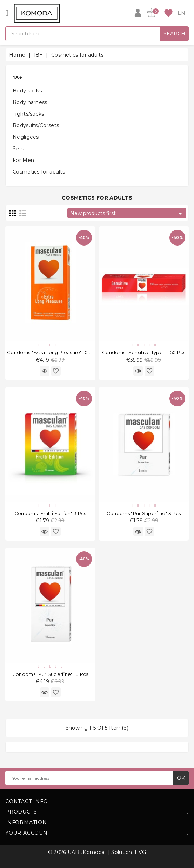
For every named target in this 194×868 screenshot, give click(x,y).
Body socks (27, 91)
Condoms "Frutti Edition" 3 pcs (50, 513)
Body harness (30, 102)
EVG (140, 852)
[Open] (7, 13)
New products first (127, 214)
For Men (23, 160)
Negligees (26, 137)
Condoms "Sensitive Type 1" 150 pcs (144, 352)
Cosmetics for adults (39, 172)
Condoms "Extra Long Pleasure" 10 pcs (52, 352)
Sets (18, 149)
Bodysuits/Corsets (36, 125)
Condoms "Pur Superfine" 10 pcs (50, 674)
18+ (17, 77)
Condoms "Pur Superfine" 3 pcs (144, 513)
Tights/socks (28, 114)
